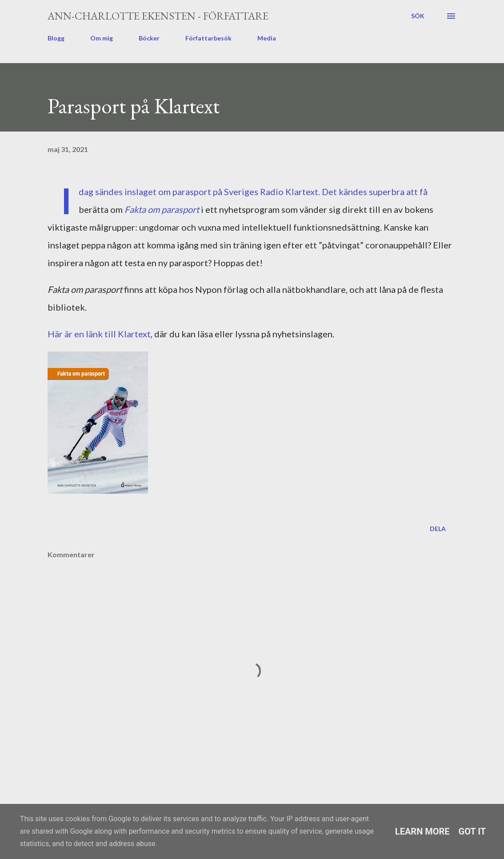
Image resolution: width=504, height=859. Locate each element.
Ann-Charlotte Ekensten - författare (158, 16)
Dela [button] (438, 529)
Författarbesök (208, 38)
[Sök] (418, 16)
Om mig (102, 38)
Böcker (149, 38)
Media (267, 38)
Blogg (56, 38)
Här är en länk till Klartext (99, 334)
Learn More (422, 831)
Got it (472, 831)
